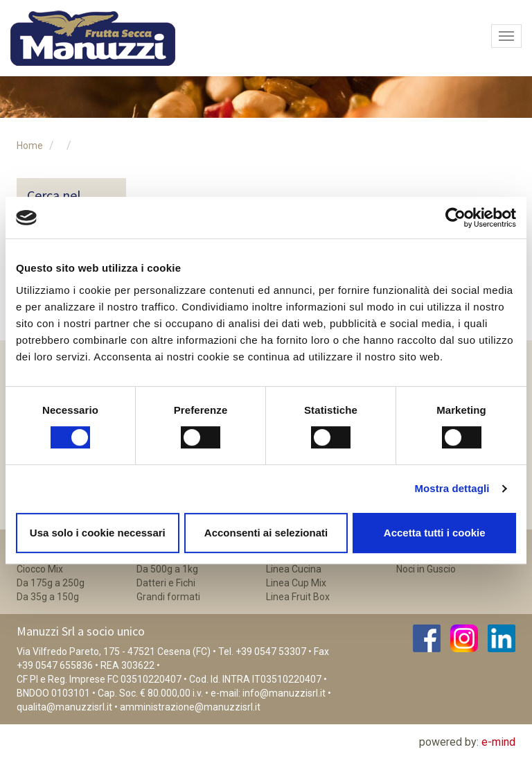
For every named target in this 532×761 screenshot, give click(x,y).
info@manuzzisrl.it (284, 693)
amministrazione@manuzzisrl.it (190, 707)
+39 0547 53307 (271, 651)
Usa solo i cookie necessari (98, 533)
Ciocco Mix (40, 569)
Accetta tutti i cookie (435, 533)
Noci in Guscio (426, 569)
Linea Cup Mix (296, 583)
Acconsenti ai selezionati (266, 533)
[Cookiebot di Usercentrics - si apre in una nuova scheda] (455, 218)
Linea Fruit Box (298, 597)
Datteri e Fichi (166, 583)
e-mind (498, 742)
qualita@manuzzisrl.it (64, 707)
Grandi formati (168, 597)
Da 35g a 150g (48, 597)
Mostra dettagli (452, 488)
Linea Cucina (294, 569)
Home (30, 146)
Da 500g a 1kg (167, 569)
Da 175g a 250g (51, 583)
